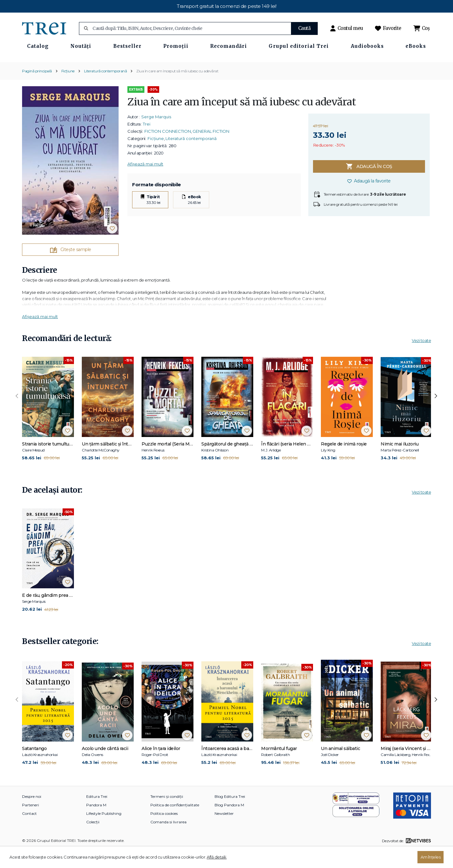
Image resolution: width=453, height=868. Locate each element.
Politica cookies (164, 832)
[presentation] (17, 415)
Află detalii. (217, 857)
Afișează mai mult (145, 182)
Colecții (93, 840)
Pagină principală (37, 89)
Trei (147, 142)
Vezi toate (421, 359)
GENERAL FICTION (211, 149)
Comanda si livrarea (168, 840)
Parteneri (31, 823)
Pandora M (96, 823)
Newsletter (224, 832)
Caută (305, 28)
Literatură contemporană (106, 89)
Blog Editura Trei (230, 815)
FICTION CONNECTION (168, 149)
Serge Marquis (156, 135)
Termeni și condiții (167, 815)
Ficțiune (68, 89)
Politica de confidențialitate (175, 823)
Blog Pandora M (229, 823)
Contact (29, 832)
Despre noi (32, 815)
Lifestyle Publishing (104, 832)
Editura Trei (97, 815)
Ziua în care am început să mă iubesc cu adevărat (177, 89)
